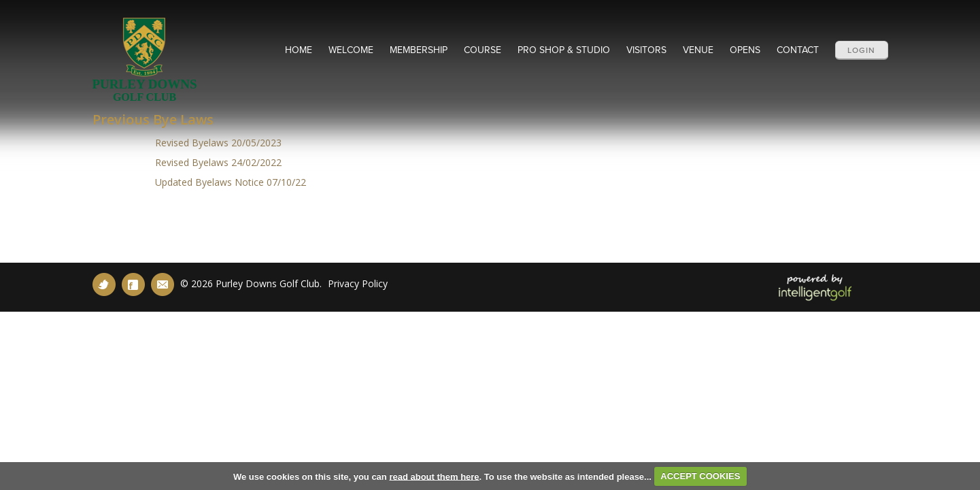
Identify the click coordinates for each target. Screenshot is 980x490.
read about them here (434, 476)
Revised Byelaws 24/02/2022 (218, 162)
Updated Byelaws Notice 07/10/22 (229, 182)
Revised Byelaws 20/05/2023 (217, 143)
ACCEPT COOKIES (700, 476)
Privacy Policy (358, 283)
